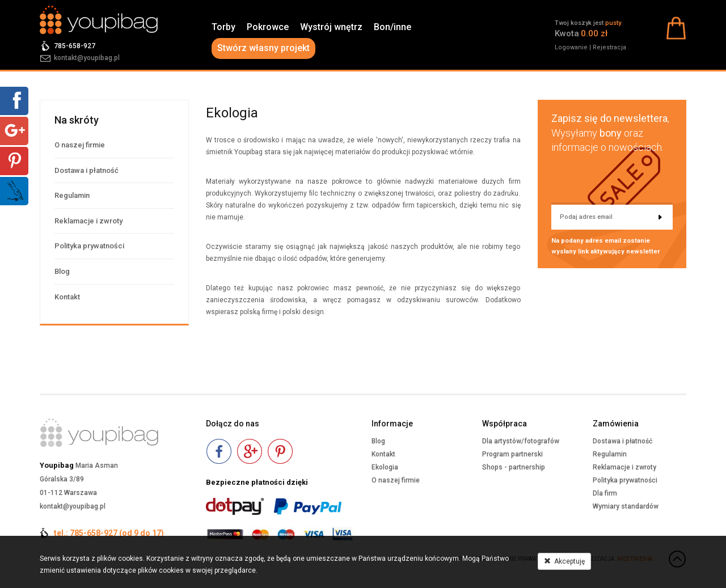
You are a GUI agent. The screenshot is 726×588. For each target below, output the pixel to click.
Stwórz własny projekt (263, 48)
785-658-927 (75, 46)
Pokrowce (268, 27)
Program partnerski (512, 454)
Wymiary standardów (626, 506)
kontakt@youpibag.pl (87, 58)
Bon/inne (392, 27)
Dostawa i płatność (86, 170)
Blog (62, 271)
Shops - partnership (514, 467)
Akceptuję (564, 561)
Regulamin (72, 195)
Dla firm (605, 493)
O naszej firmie (80, 145)
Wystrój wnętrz (331, 27)
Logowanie (571, 47)
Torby (223, 27)
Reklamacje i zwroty (88, 221)
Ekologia (385, 467)
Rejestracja (609, 47)
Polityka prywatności (89, 246)
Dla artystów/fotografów (521, 441)
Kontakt (67, 297)
